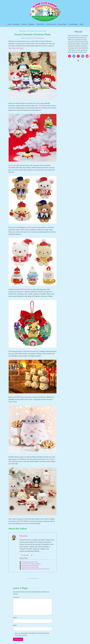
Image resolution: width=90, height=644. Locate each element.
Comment (16, 597)
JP (37, 106)
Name (15, 618)
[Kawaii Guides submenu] (78, 24)
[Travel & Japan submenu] (67, 24)
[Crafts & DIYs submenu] (45, 24)
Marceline (42, 38)
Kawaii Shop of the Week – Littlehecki (31, 564)
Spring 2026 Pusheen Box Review (30, 565)
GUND (12, 464)
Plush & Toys (42, 31)
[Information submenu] (20, 24)
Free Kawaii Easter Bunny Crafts (30, 562)
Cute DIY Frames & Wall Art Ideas (30, 567)
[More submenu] (84, 24)
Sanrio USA (12, 165)
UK (26, 351)
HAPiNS (21, 521)
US (24, 351)
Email (15, 625)
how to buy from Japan (16, 48)
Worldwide (42, 106)
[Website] (32, 555)
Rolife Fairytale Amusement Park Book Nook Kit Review (36, 569)
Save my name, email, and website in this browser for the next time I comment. (32, 634)
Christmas (22, 31)
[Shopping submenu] (35, 24)
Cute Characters (32, 31)
